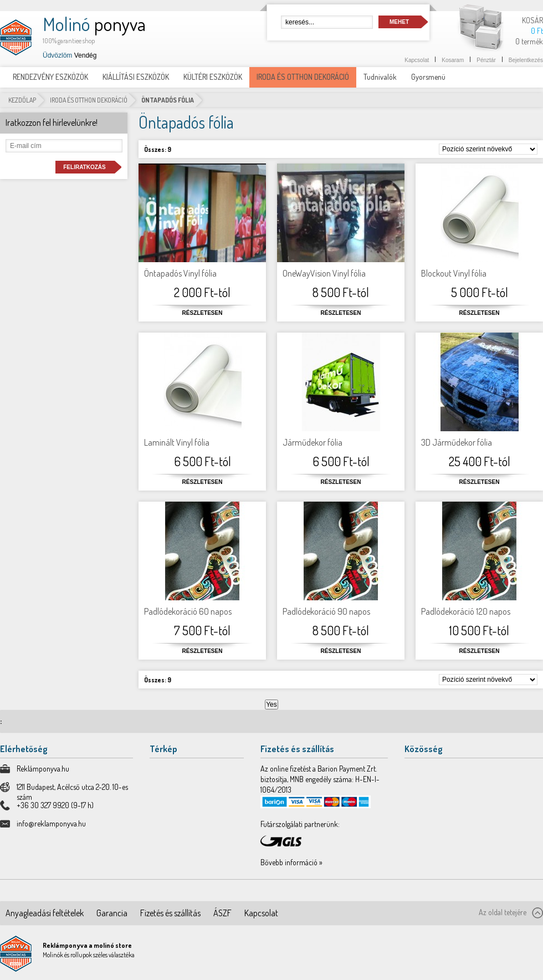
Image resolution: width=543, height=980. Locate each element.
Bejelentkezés (526, 60)
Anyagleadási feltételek (45, 913)
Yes (271, 705)
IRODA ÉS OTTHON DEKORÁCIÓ (89, 100)
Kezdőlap (22, 100)
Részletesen (203, 313)
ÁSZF (222, 913)
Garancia (112, 913)
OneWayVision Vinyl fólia (324, 273)
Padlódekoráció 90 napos (326, 611)
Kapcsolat (417, 60)
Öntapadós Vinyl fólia (180, 273)
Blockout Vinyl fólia (454, 273)
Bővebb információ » (291, 862)
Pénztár (486, 60)
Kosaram (453, 60)
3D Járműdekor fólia (457, 442)
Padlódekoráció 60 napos (188, 611)
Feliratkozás (84, 167)
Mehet (399, 22)
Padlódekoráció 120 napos (466, 611)
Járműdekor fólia (313, 442)
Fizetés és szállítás (170, 913)
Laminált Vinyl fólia (177, 442)
